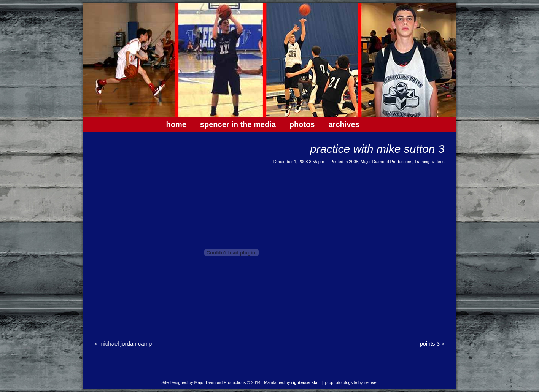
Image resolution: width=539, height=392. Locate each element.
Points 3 (432, 344)
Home (176, 124)
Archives (344, 124)
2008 (353, 162)
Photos (302, 124)
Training (422, 162)
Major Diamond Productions (386, 162)
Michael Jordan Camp (123, 344)
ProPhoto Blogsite (341, 382)
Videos (438, 162)
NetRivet (371, 382)
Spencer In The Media (238, 124)
